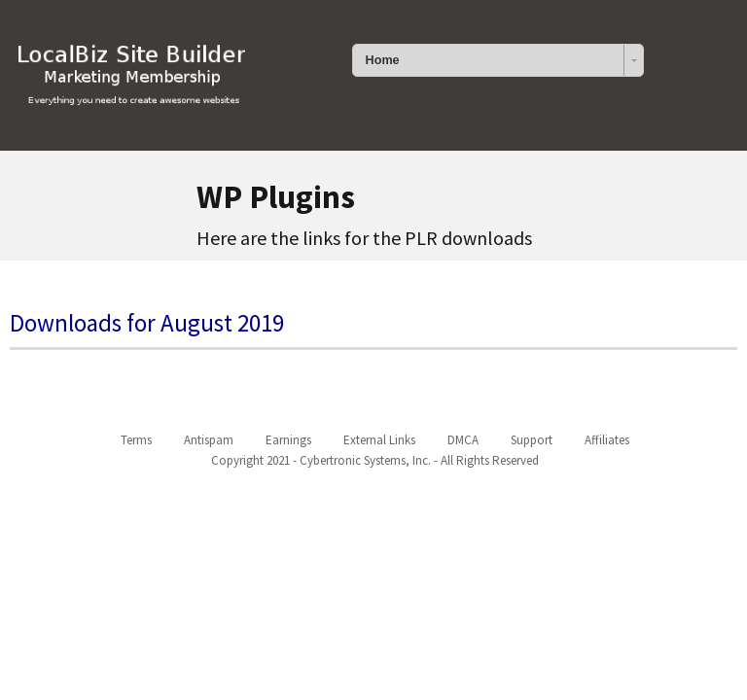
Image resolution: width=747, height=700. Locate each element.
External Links (379, 440)
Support (532, 440)
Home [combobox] (383, 60)
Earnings (288, 440)
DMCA (463, 440)
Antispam (209, 440)
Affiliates (607, 440)
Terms (136, 440)
